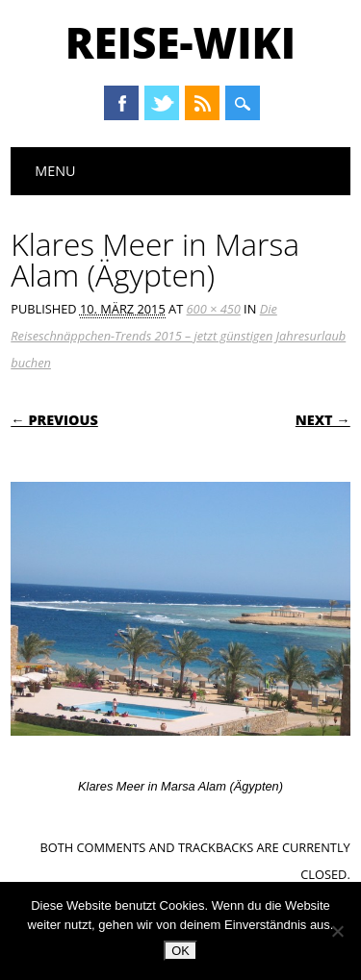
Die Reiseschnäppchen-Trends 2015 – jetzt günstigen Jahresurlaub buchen (178, 336)
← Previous (54, 420)
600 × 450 (214, 309)
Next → (323, 420)
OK (180, 951)
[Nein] (337, 931)
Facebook (121, 103)
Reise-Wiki (180, 42)
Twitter (162, 103)
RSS (202, 103)
